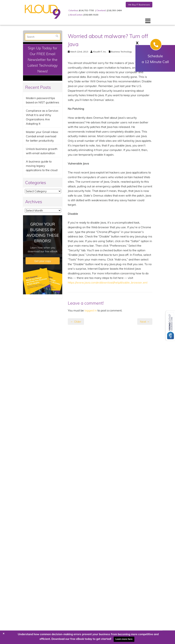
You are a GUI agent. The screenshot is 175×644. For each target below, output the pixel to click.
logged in (91, 310)
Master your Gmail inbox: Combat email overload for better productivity (42, 136)
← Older (76, 322)
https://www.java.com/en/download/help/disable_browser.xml (108, 282)
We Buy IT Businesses (139, 5)
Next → (145, 322)
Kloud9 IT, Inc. (100, 52)
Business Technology (121, 52)
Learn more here (124, 639)
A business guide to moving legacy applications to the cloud (42, 166)
